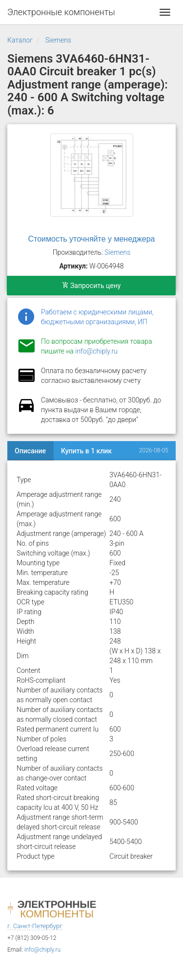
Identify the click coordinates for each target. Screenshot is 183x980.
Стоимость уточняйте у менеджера (92, 239)
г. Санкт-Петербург (35, 926)
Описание (30, 451)
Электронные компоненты (61, 12)
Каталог (20, 40)
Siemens (58, 40)
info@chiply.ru (96, 351)
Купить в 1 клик (86, 451)
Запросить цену (91, 286)
